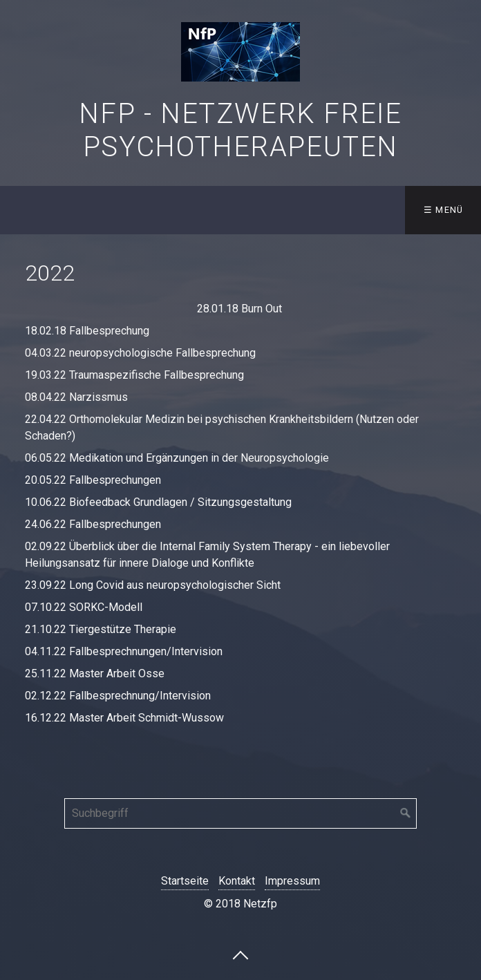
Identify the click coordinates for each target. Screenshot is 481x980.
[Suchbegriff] (240, 813)
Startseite (185, 881)
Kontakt (237, 881)
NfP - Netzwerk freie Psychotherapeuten (240, 130)
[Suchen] (406, 813)
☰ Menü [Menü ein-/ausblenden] (444, 210)
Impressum (292, 881)
